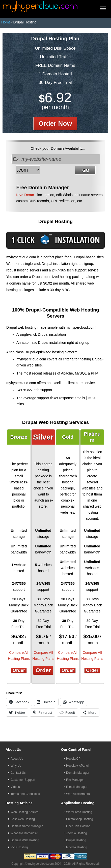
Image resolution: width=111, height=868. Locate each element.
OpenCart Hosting (78, 826)
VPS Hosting (19, 847)
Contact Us (18, 773)
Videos (15, 787)
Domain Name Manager (27, 826)
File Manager (75, 780)
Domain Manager (78, 773)
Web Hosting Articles (25, 812)
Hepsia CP (73, 759)
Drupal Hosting (76, 840)
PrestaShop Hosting (80, 819)
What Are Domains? (24, 833)
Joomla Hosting (77, 833)
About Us (17, 759)
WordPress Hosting (79, 812)
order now (55, 123)
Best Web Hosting (23, 819)
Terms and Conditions (25, 794)
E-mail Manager (77, 787)
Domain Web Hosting (25, 840)
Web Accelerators (78, 794)
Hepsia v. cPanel (77, 766)
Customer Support (23, 780)
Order (19, 670)
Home (6, 22)
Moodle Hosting (77, 847)
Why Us (16, 766)
